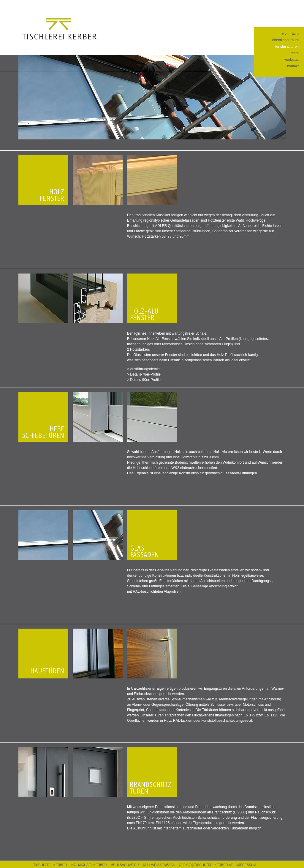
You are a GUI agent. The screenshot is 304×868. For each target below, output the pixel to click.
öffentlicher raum (285, 40)
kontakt (293, 66)
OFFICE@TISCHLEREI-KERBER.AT (206, 865)
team (295, 53)
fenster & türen (287, 47)
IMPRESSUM (246, 865)
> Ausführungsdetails (144, 369)
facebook (266, 6)
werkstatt (292, 60)
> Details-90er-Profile (144, 380)
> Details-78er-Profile (144, 374)
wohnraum (290, 34)
